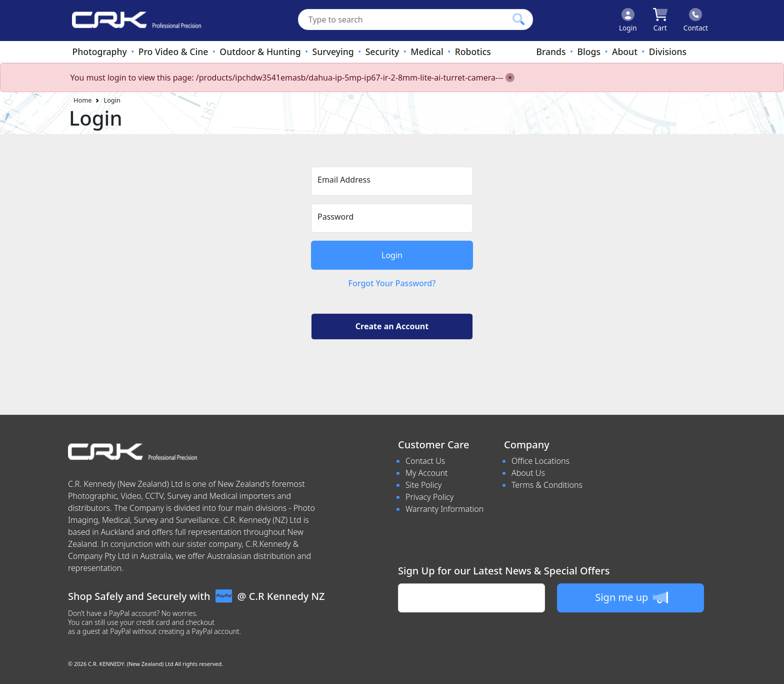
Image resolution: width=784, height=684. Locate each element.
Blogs (589, 52)
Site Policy (423, 485)
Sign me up (631, 597)
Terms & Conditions (547, 485)
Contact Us (425, 461)
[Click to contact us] (696, 21)
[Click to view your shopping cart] (660, 21)
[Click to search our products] (518, 19)
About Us (528, 473)
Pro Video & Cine (173, 52)
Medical (427, 52)
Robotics (473, 52)
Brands (551, 52)
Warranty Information (444, 509)
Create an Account (392, 326)
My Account (427, 473)
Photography (99, 52)
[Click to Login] (628, 21)
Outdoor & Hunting (260, 52)
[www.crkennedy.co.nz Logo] (132, 21)
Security (382, 52)
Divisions (668, 52)
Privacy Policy (429, 497)
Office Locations (540, 461)
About (625, 52)
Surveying (333, 52)
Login (112, 100)
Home (82, 100)
